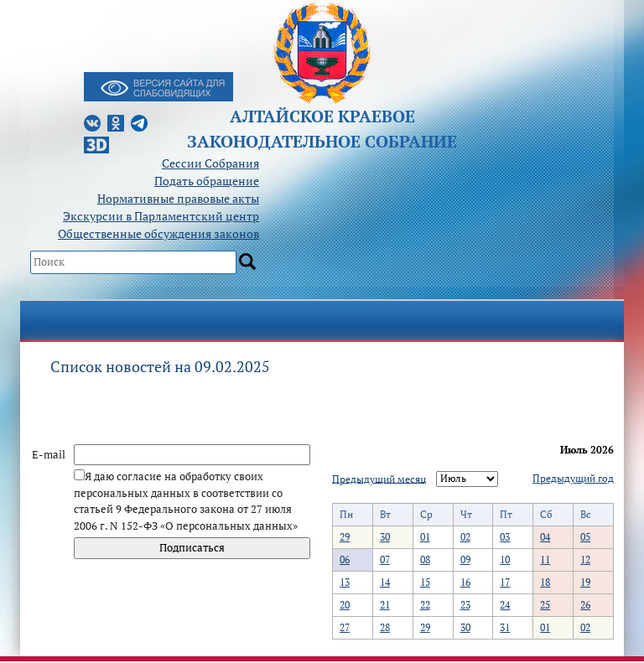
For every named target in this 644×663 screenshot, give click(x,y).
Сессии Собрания (210, 163)
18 (545, 582)
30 (385, 537)
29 (345, 537)
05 (585, 537)
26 (585, 605)
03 (505, 537)
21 (385, 605)
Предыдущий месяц (379, 478)
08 (425, 559)
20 (345, 605)
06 (345, 559)
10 (505, 559)
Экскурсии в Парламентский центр (161, 216)
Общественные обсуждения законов (158, 233)
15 (425, 582)
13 (345, 582)
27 (345, 627)
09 (465, 559)
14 (385, 582)
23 (465, 605)
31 (505, 627)
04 (545, 537)
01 (425, 537)
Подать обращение (207, 181)
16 (465, 582)
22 (425, 605)
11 (545, 559)
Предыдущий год (573, 478)
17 (505, 582)
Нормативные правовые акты (178, 198)
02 (465, 537)
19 (585, 582)
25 (545, 605)
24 (505, 605)
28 (385, 627)
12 (585, 559)
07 (385, 559)
